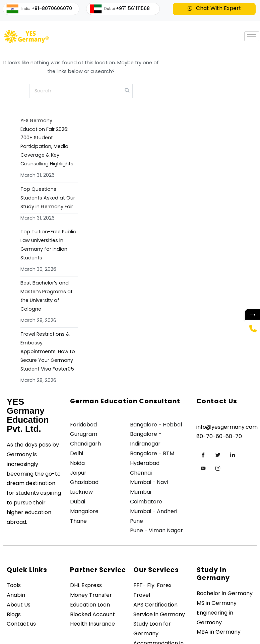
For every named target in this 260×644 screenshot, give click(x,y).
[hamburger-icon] (252, 36)
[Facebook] (203, 455)
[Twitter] (218, 455)
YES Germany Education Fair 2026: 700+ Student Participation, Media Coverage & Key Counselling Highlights (47, 142)
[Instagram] (218, 468)
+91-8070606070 (52, 8)
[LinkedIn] (233, 455)
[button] (214, 9)
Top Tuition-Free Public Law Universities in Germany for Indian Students (48, 245)
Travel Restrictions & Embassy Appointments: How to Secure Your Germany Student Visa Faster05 (48, 351)
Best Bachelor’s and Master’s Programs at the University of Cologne (47, 296)
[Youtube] (203, 468)
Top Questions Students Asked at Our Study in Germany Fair (48, 198)
